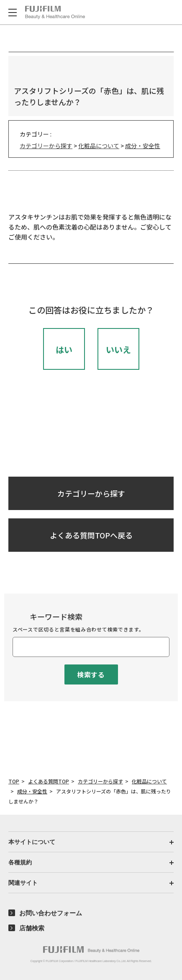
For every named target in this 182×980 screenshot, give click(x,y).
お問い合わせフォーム (51, 913)
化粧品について (99, 146)
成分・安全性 (143, 146)
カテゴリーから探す (46, 146)
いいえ (118, 350)
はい (64, 350)
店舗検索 (32, 928)
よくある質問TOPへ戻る (91, 535)
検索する (91, 674)
